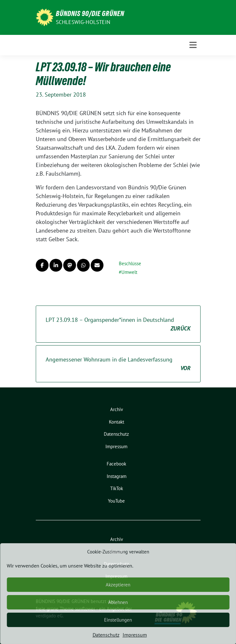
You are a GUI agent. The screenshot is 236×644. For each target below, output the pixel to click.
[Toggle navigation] (193, 45)
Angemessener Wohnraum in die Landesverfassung (118, 364)
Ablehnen (118, 602)
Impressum (135, 635)
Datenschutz (106, 635)
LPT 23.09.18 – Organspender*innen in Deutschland (118, 324)
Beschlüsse (130, 263)
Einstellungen (118, 620)
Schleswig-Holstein (83, 22)
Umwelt (129, 272)
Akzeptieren (118, 585)
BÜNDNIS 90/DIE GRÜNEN (90, 13)
